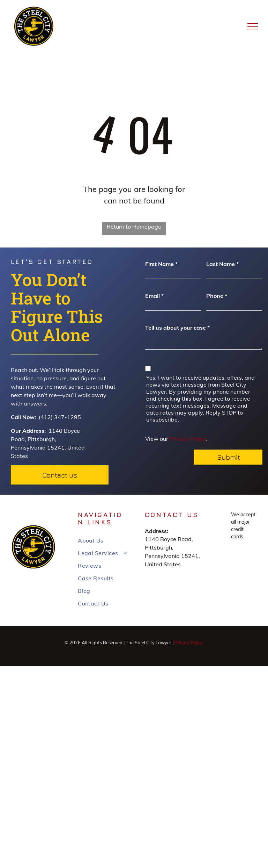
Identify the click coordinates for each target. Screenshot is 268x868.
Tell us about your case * (177, 328)
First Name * (161, 264)
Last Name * (222, 264)
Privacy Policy (188, 439)
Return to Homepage (134, 227)
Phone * (217, 296)
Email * (154, 296)
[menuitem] (103, 540)
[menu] (253, 26)
